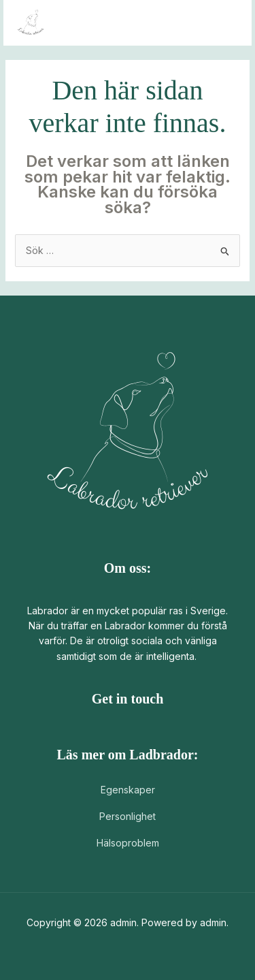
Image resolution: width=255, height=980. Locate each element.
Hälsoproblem (128, 843)
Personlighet (128, 816)
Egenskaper (128, 790)
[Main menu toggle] (224, 23)
